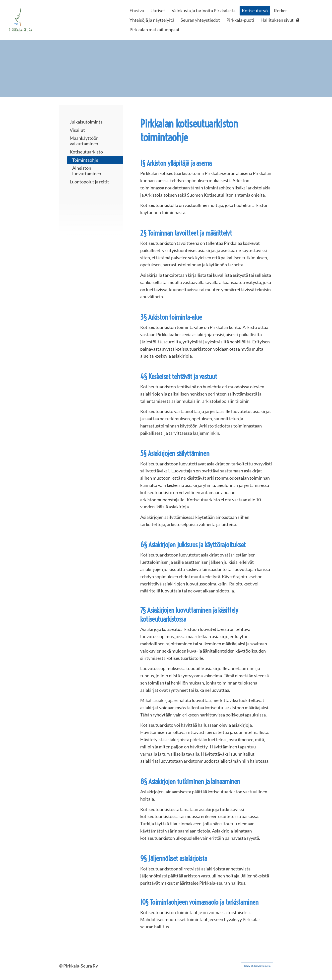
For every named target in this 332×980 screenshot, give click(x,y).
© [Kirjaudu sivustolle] (61, 966)
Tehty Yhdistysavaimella (257, 966)
